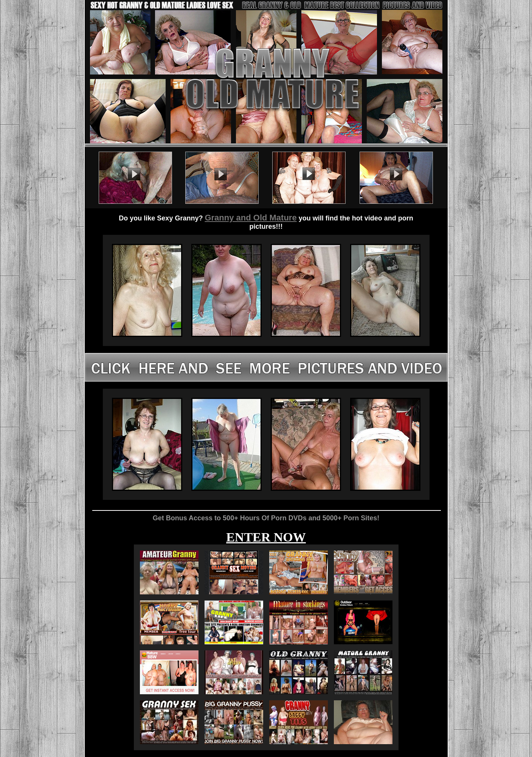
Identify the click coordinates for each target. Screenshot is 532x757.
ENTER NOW (266, 537)
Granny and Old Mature (250, 218)
